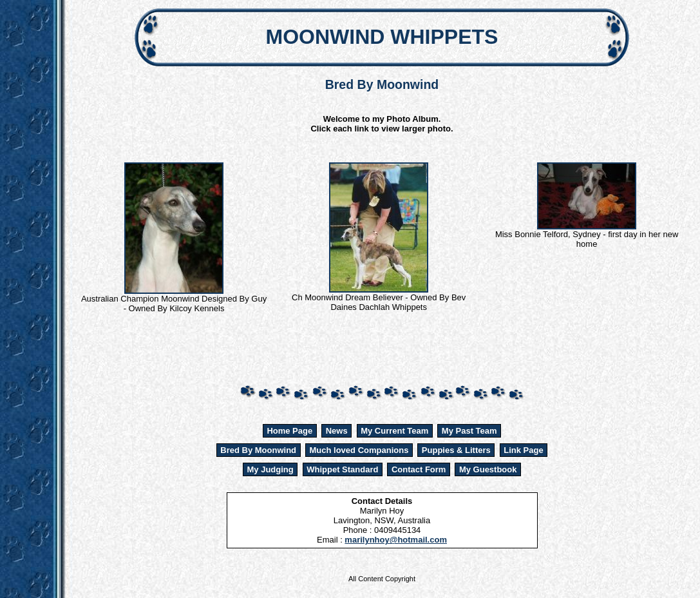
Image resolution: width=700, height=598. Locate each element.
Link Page (523, 450)
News (337, 431)
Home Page (289, 431)
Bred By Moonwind (258, 450)
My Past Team (469, 431)
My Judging (270, 469)
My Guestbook (488, 469)
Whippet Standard (342, 469)
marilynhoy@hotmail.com (396, 540)
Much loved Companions (359, 450)
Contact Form (419, 469)
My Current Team (394, 431)
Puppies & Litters (456, 450)
